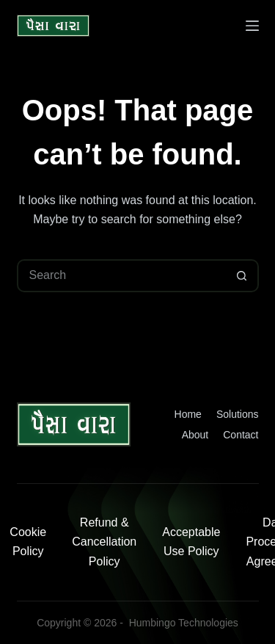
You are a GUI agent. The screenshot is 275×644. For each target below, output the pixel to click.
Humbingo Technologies (184, 623)
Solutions (238, 414)
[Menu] (252, 26)
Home (188, 414)
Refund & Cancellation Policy (104, 542)
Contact (241, 435)
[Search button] (242, 276)
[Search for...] (121, 276)
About (195, 435)
